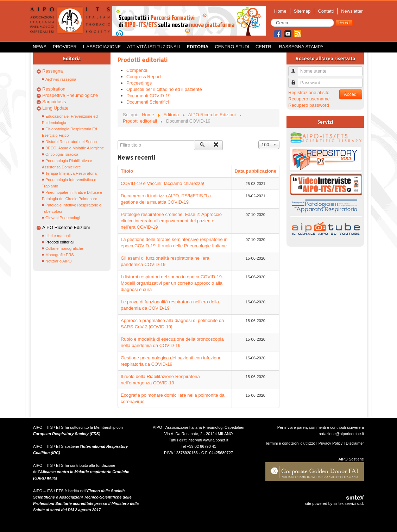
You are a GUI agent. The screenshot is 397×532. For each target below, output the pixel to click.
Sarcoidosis (54, 102)
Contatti (326, 11)
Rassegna (53, 71)
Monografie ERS (60, 255)
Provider (65, 47)
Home (280, 11)
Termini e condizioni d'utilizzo (290, 443)
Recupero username (309, 99)
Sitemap (302, 11)
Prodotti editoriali (60, 242)
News (40, 47)
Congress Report (144, 77)
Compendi (137, 70)
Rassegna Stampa (301, 47)
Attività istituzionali (154, 47)
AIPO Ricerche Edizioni (66, 227)
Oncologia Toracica (62, 154)
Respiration (54, 89)
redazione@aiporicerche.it (341, 434)
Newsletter (352, 11)
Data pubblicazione (256, 171)
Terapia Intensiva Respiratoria (71, 173)
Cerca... (271, 19)
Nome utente (296, 68)
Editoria (198, 47)
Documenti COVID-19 (149, 96)
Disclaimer (355, 443)
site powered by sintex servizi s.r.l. (335, 503)
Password (296, 80)
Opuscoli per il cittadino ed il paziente (164, 89)
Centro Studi (232, 47)
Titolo (127, 171)
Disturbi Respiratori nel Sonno (71, 142)
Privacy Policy (331, 443)
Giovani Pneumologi (63, 218)
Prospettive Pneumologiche (70, 95)
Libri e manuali (58, 236)
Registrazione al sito (309, 92)
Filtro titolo (118, 140)
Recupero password (309, 105)
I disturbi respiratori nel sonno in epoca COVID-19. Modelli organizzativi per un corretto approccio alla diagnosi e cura (172, 283)
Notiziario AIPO (59, 261)
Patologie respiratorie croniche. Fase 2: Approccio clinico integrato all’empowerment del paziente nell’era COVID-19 (171, 221)
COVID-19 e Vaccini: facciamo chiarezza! (162, 183)
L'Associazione (102, 47)
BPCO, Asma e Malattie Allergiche (75, 148)
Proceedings (139, 83)
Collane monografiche (64, 248)
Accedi (351, 94)
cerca (344, 23)
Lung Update (55, 108)
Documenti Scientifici (148, 102)
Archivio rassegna (61, 79)
